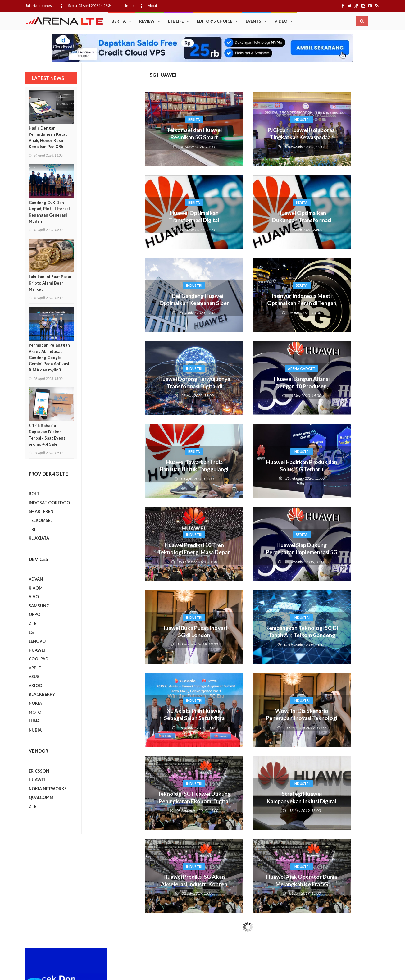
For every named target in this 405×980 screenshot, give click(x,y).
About (152, 5)
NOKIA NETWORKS (48, 789)
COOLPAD (39, 659)
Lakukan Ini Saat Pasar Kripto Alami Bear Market (50, 283)
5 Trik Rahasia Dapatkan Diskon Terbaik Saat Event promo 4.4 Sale (47, 435)
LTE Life (176, 21)
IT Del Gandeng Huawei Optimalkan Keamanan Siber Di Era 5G (134, 303)
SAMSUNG (39, 606)
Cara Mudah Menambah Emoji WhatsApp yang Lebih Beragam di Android (350, 328)
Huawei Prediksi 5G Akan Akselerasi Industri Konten (134, 881)
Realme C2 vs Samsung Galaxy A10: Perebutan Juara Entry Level (349, 534)
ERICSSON (39, 771)
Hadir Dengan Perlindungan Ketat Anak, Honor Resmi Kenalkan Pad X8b (48, 137)
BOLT (34, 494)
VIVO (34, 597)
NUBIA (35, 730)
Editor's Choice (215, 21)
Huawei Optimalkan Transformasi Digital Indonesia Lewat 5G (134, 221)
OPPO (34, 614)
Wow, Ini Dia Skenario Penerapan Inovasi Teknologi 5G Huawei (241, 718)
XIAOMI (36, 588)
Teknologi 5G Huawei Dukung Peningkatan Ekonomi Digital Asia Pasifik (134, 801)
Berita (119, 21)
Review (147, 21)
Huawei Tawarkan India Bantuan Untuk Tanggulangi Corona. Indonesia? (134, 470)
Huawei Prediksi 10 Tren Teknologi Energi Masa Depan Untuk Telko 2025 (134, 553)
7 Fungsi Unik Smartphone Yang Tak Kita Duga (352, 616)
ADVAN (36, 579)
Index (130, 5)
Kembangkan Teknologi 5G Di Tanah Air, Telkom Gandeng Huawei (241, 636)
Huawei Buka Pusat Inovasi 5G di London (134, 632)
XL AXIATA (39, 538)
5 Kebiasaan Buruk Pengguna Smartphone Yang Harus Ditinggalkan (350, 676)
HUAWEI (37, 650)
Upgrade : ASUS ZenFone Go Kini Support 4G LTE (349, 298)
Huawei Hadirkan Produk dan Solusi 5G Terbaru (241, 466)
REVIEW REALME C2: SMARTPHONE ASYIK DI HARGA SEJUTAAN (350, 563)
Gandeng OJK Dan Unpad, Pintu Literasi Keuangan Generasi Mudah (49, 212)
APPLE (35, 668)
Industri (241, 119)
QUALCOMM (41, 797)
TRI (32, 529)
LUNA (34, 721)
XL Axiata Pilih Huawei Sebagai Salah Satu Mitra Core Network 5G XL (134, 718)
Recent (359, 254)
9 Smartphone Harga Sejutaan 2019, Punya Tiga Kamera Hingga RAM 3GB (352, 704)
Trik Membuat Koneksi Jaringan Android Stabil (348, 271)
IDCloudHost (190, 952)
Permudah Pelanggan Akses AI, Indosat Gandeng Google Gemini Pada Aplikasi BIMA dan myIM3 (49, 358)
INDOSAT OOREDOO (49, 503)
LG (31, 632)
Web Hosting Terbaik (159, 952)
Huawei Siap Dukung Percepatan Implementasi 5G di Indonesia (241, 553)
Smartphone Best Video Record (339, 457)
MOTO (35, 712)
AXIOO (35, 686)
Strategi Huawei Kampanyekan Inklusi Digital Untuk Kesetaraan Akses (241, 801)
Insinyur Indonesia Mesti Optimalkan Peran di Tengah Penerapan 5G (241, 303)
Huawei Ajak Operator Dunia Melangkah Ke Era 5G (241, 881)
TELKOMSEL (41, 520)
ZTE (32, 623)
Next (375, 461)
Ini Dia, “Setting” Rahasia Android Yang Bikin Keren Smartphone (350, 383)
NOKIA (35, 703)
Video (281, 21)
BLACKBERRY (42, 694)
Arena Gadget (241, 369)
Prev (303, 461)
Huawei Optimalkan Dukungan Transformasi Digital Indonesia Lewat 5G (241, 221)
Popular (318, 254)
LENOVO (37, 641)
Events (253, 21)
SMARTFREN (41, 511)
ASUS (34, 677)
